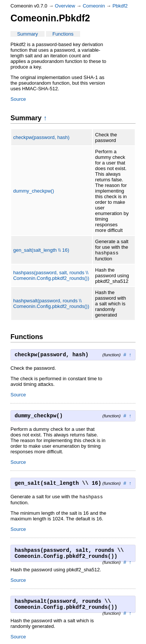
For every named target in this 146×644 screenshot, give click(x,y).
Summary (28, 34)
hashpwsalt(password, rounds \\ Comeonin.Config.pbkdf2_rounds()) (51, 304)
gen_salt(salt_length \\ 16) (41, 250)
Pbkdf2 (120, 6)
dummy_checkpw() (34, 191)
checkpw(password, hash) (41, 137)
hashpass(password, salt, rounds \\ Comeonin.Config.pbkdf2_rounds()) (51, 276)
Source (18, 99)
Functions (63, 34)
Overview (65, 6)
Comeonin (94, 6)
